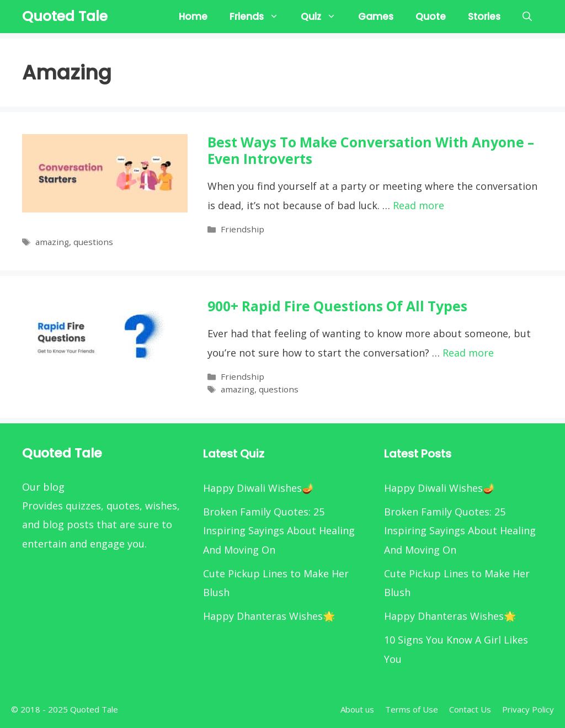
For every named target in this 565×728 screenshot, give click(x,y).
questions (93, 242)
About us (357, 709)
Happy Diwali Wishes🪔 (258, 488)
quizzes (83, 506)
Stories (484, 17)
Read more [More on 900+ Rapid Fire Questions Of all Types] (468, 353)
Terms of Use (412, 709)
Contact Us (470, 709)
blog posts (68, 524)
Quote (431, 17)
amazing (52, 242)
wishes (161, 506)
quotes (123, 506)
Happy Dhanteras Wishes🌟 (269, 616)
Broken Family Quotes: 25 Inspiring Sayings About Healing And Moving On (279, 530)
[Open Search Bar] (527, 17)
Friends (260, 17)
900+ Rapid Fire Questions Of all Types (337, 306)
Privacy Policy (528, 709)
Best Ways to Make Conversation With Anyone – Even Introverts (371, 150)
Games (376, 17)
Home (193, 17)
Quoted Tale (65, 16)
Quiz (324, 17)
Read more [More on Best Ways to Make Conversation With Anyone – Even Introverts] (419, 205)
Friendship (242, 229)
